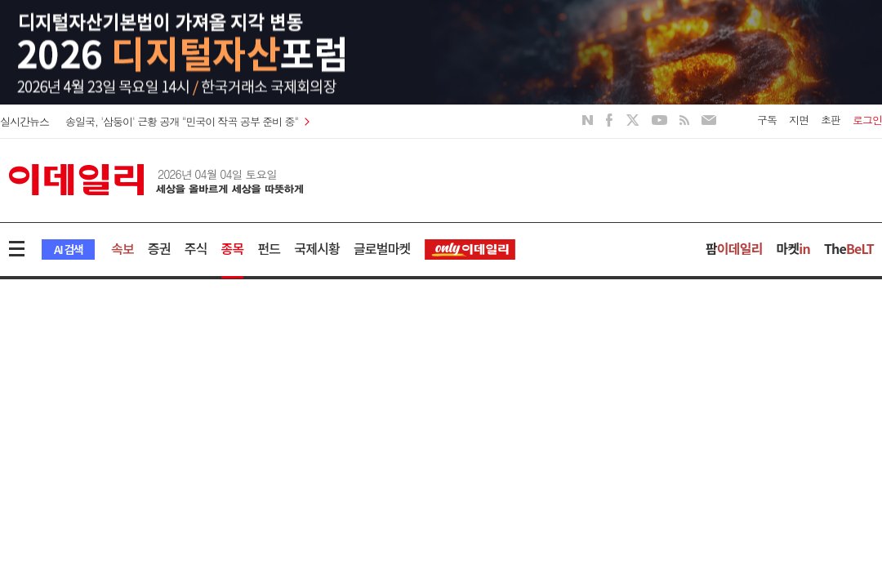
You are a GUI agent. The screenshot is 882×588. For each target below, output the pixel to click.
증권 (159, 248)
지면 (799, 120)
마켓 (793, 248)
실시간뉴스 (24, 121)
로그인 (867, 120)
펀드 (269, 248)
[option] (441, 69)
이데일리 (156, 180)
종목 (233, 248)
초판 (831, 120)
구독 (767, 120)
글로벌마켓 (382, 248)
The (849, 248)
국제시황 (317, 248)
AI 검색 (68, 249)
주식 (196, 248)
